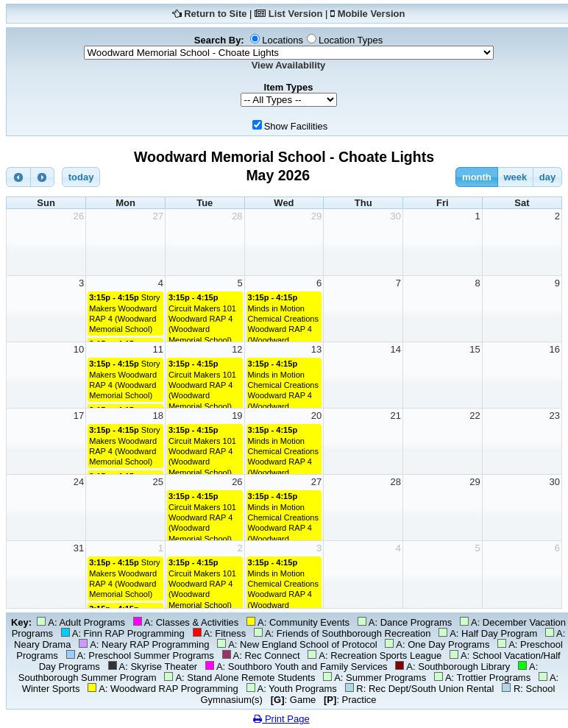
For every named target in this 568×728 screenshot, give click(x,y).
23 (555, 416)
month (477, 177)
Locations (283, 40)
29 (316, 216)
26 (79, 216)
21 (396, 416)
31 (79, 548)
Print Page (281, 719)
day (547, 177)
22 (475, 416)
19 (237, 416)
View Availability (289, 65)
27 (157, 216)
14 (396, 349)
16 (555, 349)
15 (475, 349)
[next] (43, 177)
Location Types (351, 40)
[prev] (18, 177)
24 (79, 482)
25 (157, 482)
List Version (296, 14)
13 (316, 349)
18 (157, 416)
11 (157, 349)
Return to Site (215, 14)
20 (316, 416)
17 (79, 416)
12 (237, 349)
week (515, 177)
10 (79, 349)
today (81, 177)
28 (237, 216)
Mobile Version (372, 14)
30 (396, 216)
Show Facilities (296, 126)
